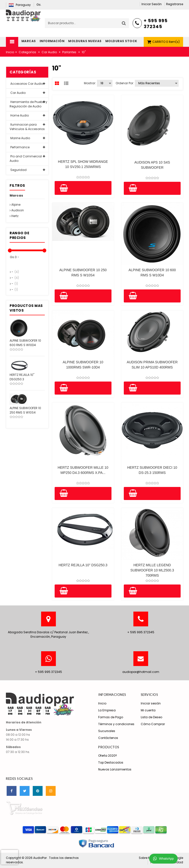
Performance (20, 147)
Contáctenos (108, 738)
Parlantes (69, 52)
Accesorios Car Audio (26, 84)
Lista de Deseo (151, 717)
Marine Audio (20, 138)
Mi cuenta (148, 710)
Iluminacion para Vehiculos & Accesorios (27, 127)
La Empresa (107, 710)
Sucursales (107, 731)
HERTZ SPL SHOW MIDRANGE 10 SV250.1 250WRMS (83, 164)
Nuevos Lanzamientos (115, 769)
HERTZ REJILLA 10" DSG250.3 (83, 565)
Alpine (15, 205)
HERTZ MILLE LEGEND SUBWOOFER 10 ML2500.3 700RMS (152, 570)
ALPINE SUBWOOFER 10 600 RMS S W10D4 (152, 273)
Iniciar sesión (151, 703)
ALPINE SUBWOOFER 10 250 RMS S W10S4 (83, 273)
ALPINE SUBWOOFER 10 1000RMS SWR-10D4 (83, 365)
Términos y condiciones (116, 724)
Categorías (27, 52)
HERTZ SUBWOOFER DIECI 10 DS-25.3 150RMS (152, 470)
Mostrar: (90, 83)
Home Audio (19, 115)
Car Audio (49, 52)
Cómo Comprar (153, 724)
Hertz (14, 216)
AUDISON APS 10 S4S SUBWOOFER (152, 165)
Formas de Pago (111, 717)
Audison (17, 210)
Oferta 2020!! (108, 756)
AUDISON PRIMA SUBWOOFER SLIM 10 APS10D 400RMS (152, 365)
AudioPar (40, 858)
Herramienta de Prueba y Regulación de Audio (28, 104)
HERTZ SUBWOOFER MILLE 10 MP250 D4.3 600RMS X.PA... (83, 470)
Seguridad (18, 170)
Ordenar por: (125, 83)
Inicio (10, 52)
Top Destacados (111, 762)
